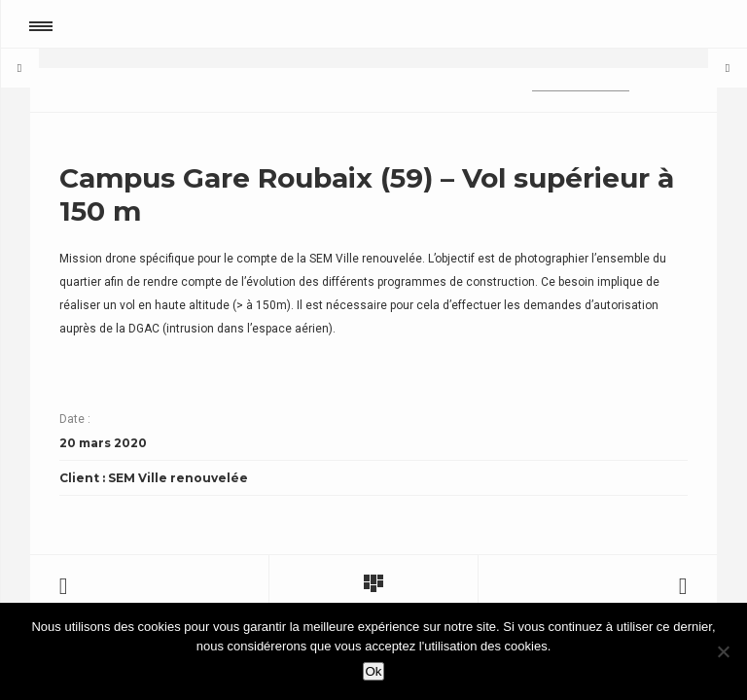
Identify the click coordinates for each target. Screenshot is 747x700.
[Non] (723, 651)
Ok (373, 671)
